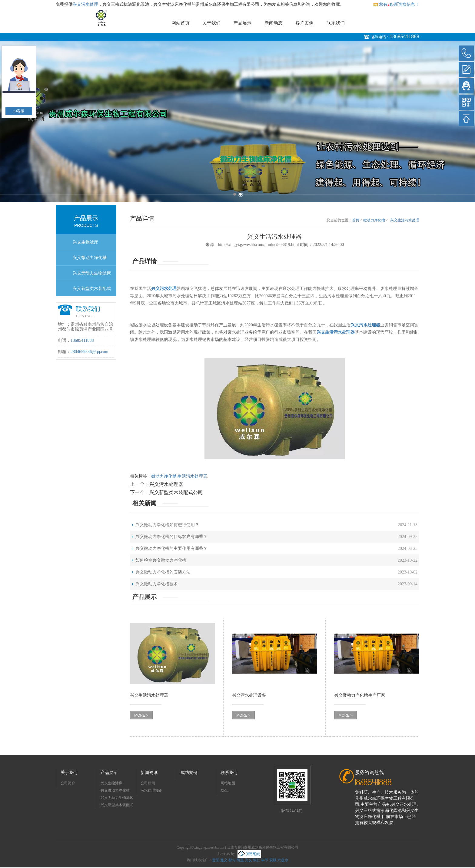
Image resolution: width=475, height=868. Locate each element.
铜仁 (257, 860)
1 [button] (235, 194)
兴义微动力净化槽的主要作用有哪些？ (171, 548)
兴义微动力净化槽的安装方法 (163, 572)
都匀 (232, 860)
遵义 (224, 860)
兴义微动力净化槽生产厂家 (360, 695)
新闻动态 (274, 23)
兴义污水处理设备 (249, 695)
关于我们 (211, 23)
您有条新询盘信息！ (396, 4)
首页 (356, 220)
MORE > (141, 715)
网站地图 (228, 783)
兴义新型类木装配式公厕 (92, 291)
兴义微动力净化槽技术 (157, 584)
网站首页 (181, 23)
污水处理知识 (151, 790)
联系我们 (336, 23)
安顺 (273, 860)
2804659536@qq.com (90, 352)
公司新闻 (148, 783)
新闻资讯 (149, 773)
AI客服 (19, 111)
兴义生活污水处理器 (405, 220)
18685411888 (404, 37)
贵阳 (216, 860)
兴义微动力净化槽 (90, 258)
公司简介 (68, 783)
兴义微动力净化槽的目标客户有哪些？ (171, 537)
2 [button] (240, 194)
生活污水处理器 (192, 476)
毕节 (265, 860)
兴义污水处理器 (166, 484)
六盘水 (283, 860)
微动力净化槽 (374, 220)
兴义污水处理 (85, 4)
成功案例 (189, 773)
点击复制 (234, 847)
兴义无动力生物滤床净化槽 (92, 276)
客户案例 (304, 23)
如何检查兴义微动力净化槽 (161, 560)
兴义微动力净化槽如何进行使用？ (167, 525)
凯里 (240, 860)
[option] (237, 121)
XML (225, 790)
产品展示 (242, 23)
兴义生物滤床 (85, 242)
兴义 (248, 860)
